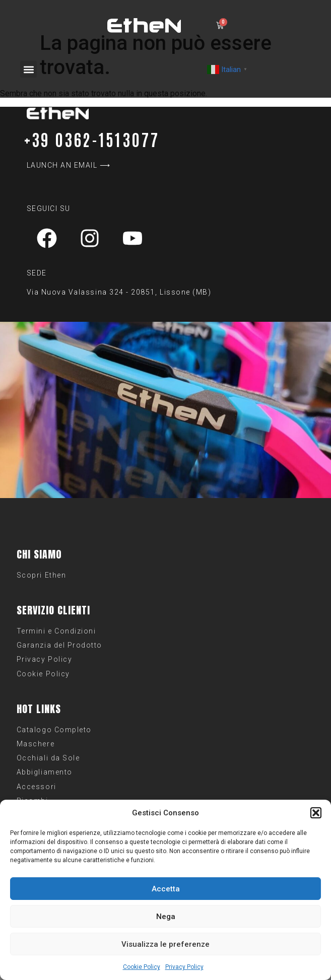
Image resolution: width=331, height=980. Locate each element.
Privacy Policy (184, 967)
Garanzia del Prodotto (59, 645)
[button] (316, 813)
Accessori (37, 787)
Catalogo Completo (54, 730)
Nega (166, 917)
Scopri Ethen (41, 575)
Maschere (36, 744)
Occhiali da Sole (48, 758)
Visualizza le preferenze (165, 944)
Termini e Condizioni (56, 631)
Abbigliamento (45, 772)
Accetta (166, 889)
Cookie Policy (142, 967)
